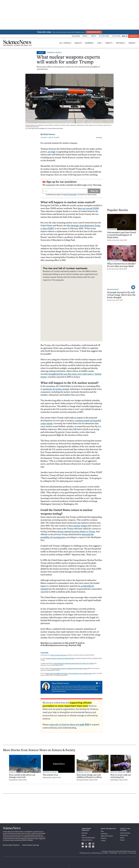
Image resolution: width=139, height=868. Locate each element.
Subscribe (85, 833)
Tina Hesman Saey (114, 269)
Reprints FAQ (75, 645)
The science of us (50, 775)
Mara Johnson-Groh (114, 240)
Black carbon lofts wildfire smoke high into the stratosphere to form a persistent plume (69, 673)
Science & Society (55, 53)
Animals (12, 772)
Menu (86, 36)
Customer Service (87, 840)
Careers (122, 840)
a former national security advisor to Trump (76, 532)
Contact (103, 841)
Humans (90, 43)
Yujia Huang (112, 300)
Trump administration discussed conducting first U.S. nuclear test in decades (74, 663)
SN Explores (104, 36)
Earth (109, 43)
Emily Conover (49, 134)
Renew (84, 835)
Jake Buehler (14, 780)
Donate (134, 36)
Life (100, 43)
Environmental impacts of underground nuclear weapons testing (70, 668)
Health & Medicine (115, 261)
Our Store (116, 36)
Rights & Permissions (107, 836)
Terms (66, 195)
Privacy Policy (73, 195)
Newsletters (104, 834)
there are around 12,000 (88, 208)
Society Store (124, 835)
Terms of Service (123, 853)
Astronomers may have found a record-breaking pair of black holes (122, 235)
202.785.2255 (113, 853)
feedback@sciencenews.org (55, 645)
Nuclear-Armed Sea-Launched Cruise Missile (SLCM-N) (60, 658)
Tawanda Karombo (83, 780)
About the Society (125, 833)
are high (52, 152)
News (41, 53)
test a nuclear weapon (78, 526)
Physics (121, 43)
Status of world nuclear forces (59, 655)
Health (78, 43)
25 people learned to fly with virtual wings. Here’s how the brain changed (121, 295)
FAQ (102, 831)
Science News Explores (11, 845)
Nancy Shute (48, 777)
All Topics (66, 43)
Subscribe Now (94, 32)
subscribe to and (69, 724)
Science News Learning (30, 845)
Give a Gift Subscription (88, 838)
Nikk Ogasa (115, 780)
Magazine (76, 36)
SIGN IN (124, 36)
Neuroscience (113, 289)
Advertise (104, 838)
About (94, 36)
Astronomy (112, 229)
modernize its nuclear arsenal (56, 389)
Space (132, 43)
